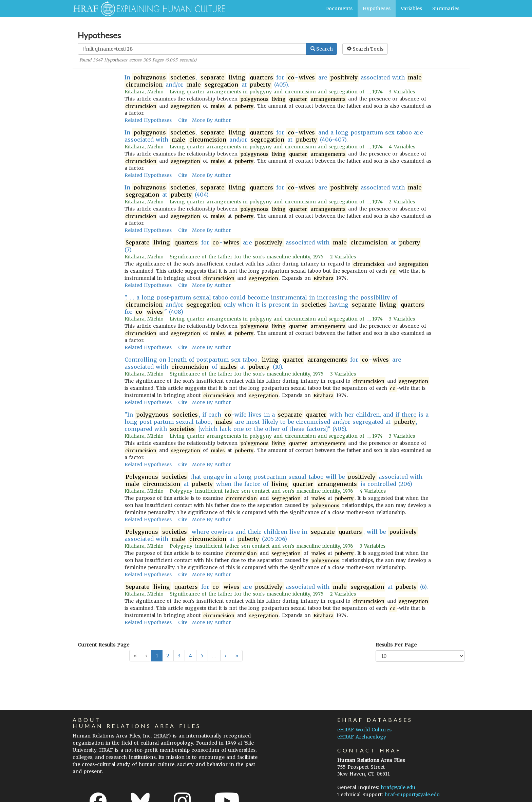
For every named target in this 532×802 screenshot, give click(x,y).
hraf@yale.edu (398, 787)
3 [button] (179, 656)
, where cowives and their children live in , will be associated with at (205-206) (271, 535)
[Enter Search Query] (192, 49)
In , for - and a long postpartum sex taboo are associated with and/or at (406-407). (274, 136)
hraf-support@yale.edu (412, 795)
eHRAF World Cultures (364, 730)
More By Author (212, 120)
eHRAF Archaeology (362, 737)
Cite (183, 120)
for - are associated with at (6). (276, 587)
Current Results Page (103, 645)
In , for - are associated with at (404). (274, 191)
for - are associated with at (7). (273, 246)
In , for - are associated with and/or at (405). (274, 81)
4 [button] (191, 656)
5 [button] (202, 656)
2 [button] (168, 656)
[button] (226, 656)
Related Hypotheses (148, 120)
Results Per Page (396, 645)
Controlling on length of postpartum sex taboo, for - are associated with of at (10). (263, 363)
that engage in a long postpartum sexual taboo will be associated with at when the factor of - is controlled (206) (274, 480)
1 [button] (157, 656)
